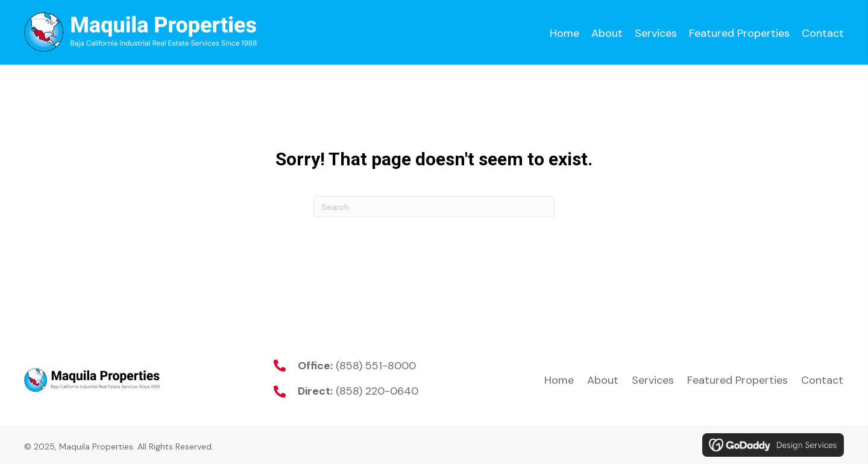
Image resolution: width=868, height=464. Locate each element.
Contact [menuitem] (822, 380)
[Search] (434, 207)
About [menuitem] (603, 380)
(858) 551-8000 (376, 366)
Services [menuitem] (653, 380)
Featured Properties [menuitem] (737, 380)
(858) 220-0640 (377, 391)
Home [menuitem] (559, 380)
